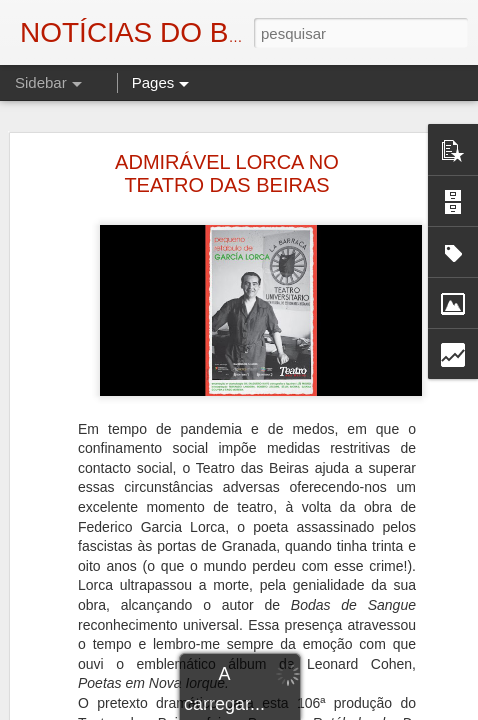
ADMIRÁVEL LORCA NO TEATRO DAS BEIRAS (227, 173)
